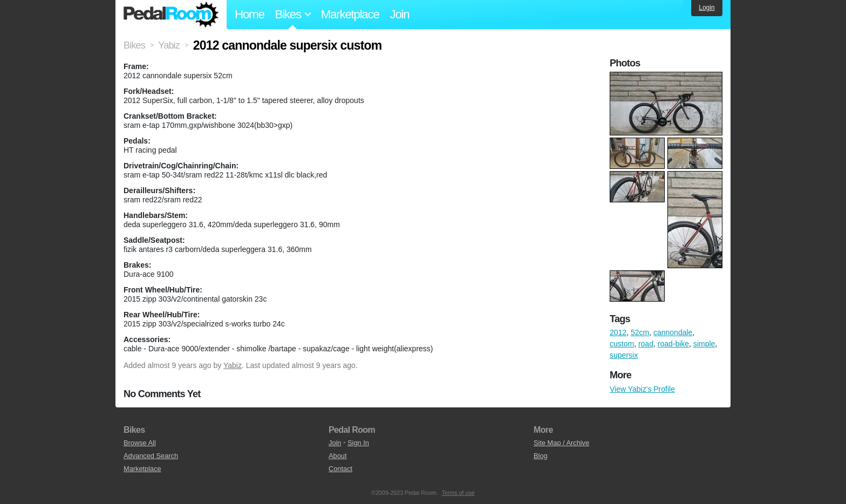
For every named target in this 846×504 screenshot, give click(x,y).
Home (250, 14)
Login (707, 8)
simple (704, 344)
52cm (640, 332)
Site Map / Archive (561, 443)
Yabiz (233, 365)
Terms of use (458, 493)
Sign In (358, 443)
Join (400, 14)
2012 (618, 332)
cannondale (673, 332)
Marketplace (350, 14)
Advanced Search (151, 456)
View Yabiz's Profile (642, 389)
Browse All (140, 443)
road (646, 344)
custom (622, 344)
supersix (624, 355)
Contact (340, 469)
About (337, 456)
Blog (541, 456)
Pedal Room (171, 15)
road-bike (673, 344)
